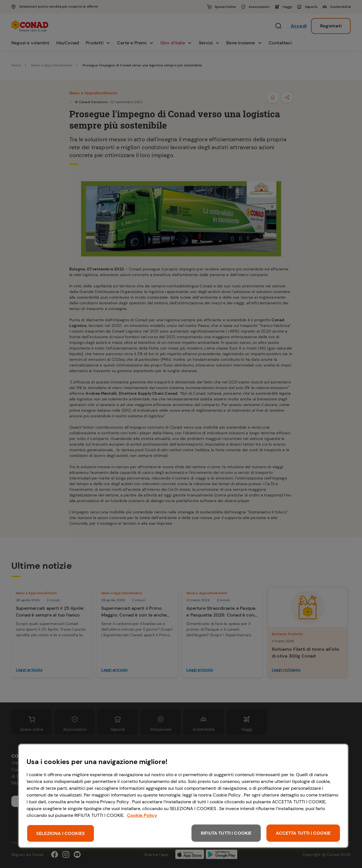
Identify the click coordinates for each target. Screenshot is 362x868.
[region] (183, 796)
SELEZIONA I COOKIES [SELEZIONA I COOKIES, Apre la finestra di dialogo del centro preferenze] (61, 833)
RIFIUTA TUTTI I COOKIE (226, 833)
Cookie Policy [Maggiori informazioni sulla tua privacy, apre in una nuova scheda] (142, 815)
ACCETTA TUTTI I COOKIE (303, 833)
